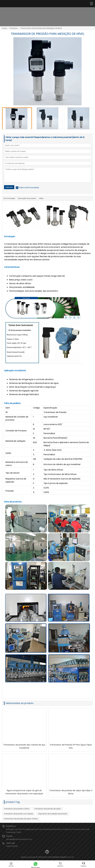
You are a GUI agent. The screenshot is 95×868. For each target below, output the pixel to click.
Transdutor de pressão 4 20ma (17, 809)
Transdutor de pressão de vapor (48, 809)
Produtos (14, 28)
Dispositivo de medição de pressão (53, 814)
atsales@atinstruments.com (19, 839)
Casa (4, 28)
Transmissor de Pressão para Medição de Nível (41, 28)
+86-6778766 (12, 846)
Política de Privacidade (29, 188)
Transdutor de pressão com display (19, 814)
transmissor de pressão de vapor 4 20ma (21, 819)
